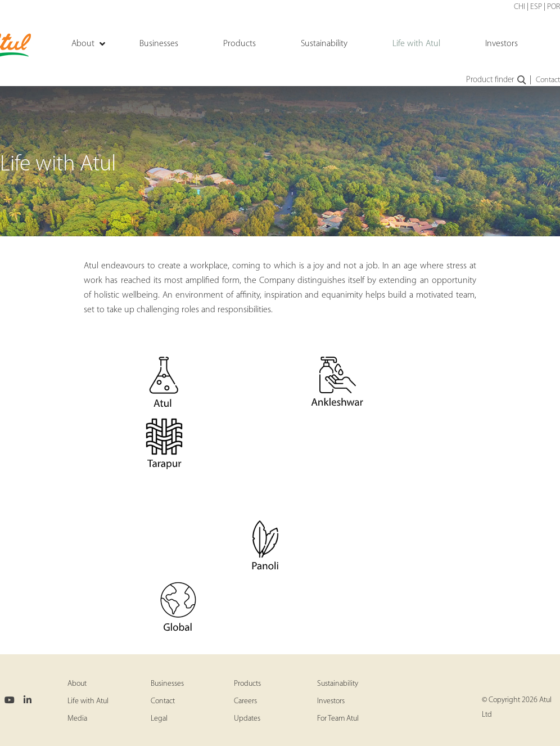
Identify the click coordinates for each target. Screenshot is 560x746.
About (77, 684)
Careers (245, 701)
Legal (159, 719)
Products (247, 684)
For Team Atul (338, 719)
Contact (548, 80)
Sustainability (338, 684)
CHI (520, 7)
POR (554, 7)
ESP (536, 7)
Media (77, 719)
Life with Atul (88, 701)
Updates (247, 719)
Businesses (167, 684)
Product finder (497, 80)
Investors (331, 701)
